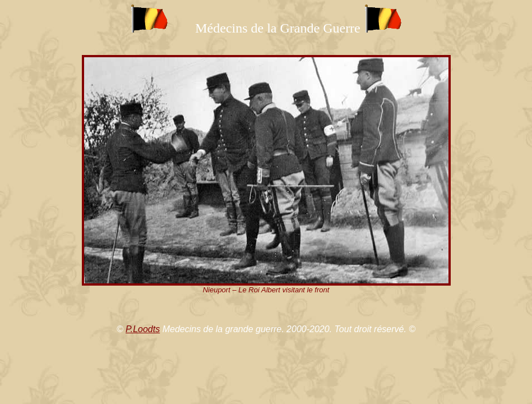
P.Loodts (143, 329)
